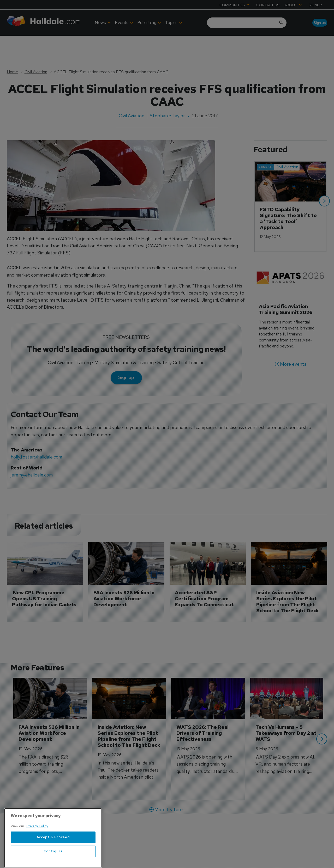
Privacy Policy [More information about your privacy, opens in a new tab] (37, 854)
